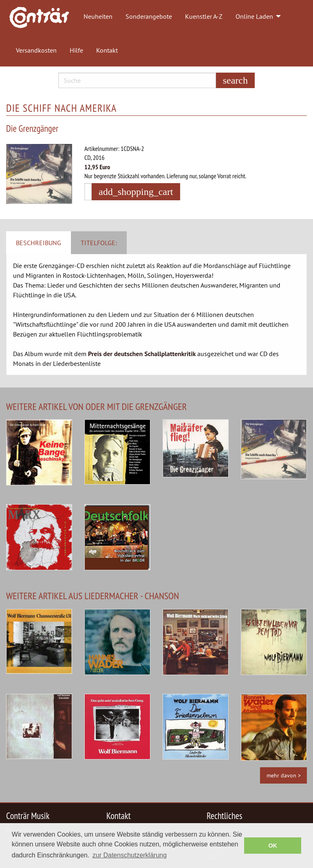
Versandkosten (36, 50)
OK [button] (273, 846)
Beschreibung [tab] (39, 243)
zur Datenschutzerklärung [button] (130, 855)
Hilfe (76, 50)
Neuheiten (98, 16)
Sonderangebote (149, 16)
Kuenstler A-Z (204, 16)
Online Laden (254, 16)
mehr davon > (284, 775)
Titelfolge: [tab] (99, 243)
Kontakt (107, 50)
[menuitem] (43, 17)
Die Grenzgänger (32, 128)
